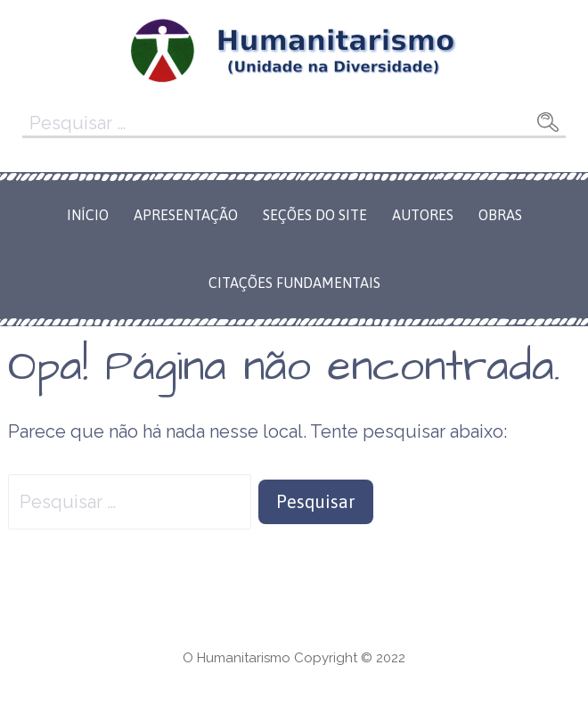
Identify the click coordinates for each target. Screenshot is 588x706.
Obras (500, 215)
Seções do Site (315, 215)
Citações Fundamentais (294, 283)
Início (88, 215)
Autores (423, 215)
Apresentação (186, 215)
